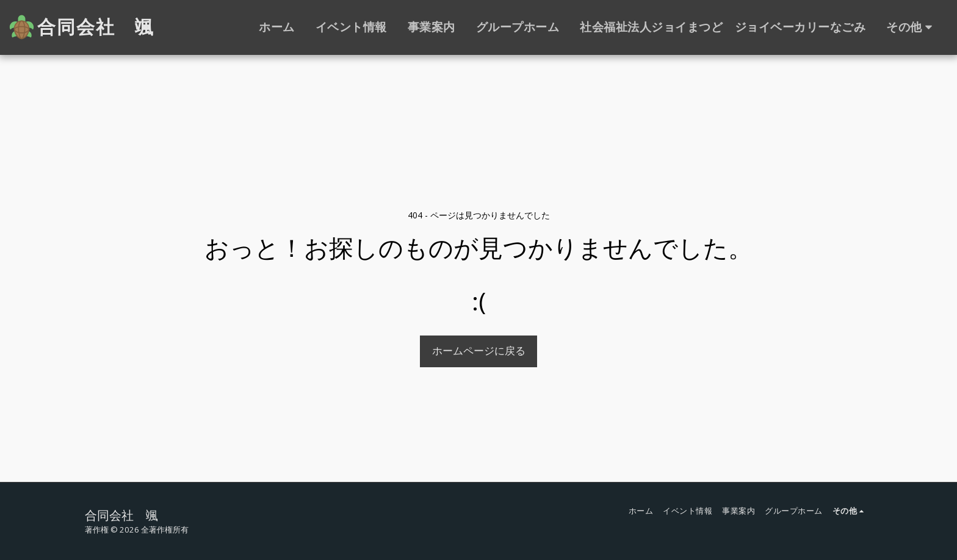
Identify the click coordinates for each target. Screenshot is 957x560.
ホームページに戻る (479, 350)
